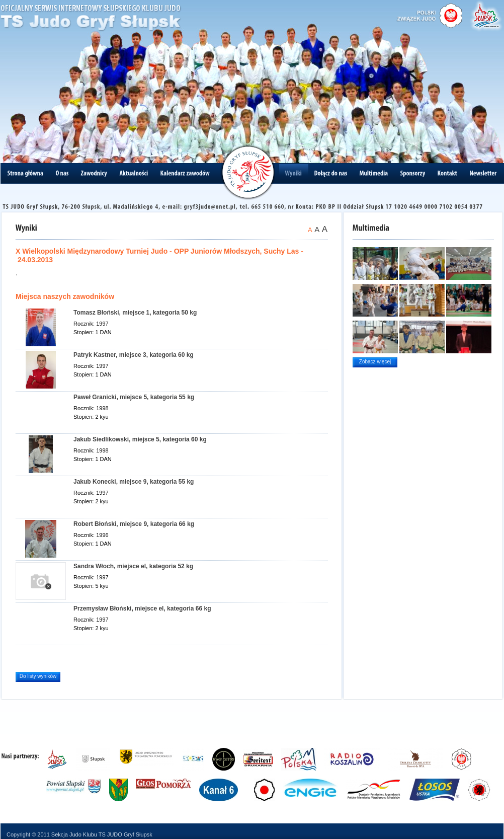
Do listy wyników (38, 676)
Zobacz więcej (375, 362)
